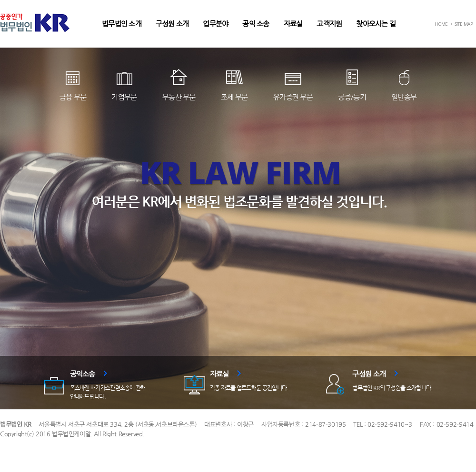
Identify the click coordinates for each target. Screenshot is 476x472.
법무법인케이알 (71, 434)
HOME (441, 24)
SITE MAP (464, 24)
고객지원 (329, 24)
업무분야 (215, 24)
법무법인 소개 (122, 24)
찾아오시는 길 (376, 24)
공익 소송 (256, 24)
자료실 (293, 24)
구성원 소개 (172, 24)
